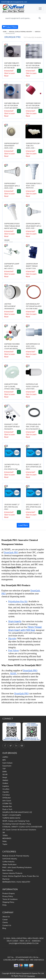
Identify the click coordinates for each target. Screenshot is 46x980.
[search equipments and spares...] (21, 18)
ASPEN (5, 757)
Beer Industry (8, 870)
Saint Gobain (7, 763)
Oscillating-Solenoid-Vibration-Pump (17, 824)
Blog (4, 928)
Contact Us (7, 925)
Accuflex (6, 789)
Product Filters (10, 27)
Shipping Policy (8, 902)
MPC (4, 760)
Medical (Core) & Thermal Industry (21, 32)
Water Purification (9, 865)
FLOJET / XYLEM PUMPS (12, 815)
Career (5, 920)
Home (5, 32)
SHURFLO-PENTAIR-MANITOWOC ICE (17, 812)
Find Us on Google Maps (24, 951)
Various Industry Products (12, 873)
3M (4, 833)
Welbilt (5, 780)
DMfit (5, 772)
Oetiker (5, 783)
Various (38, 32)
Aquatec (6, 792)
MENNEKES (7, 838)
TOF (4, 769)
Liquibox (6, 786)
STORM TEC (7, 804)
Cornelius (6, 795)
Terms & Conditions (10, 899)
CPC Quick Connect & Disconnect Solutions (19, 830)
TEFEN (5, 835)
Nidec (5, 841)
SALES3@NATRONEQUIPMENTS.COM (24, 943)
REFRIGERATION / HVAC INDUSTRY (16, 882)
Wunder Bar (7, 806)
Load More (23, 525)
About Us (6, 917)
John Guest (7, 801)
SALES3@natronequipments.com (14, 2)
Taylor (5, 844)
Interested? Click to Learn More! (10, 73)
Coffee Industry (8, 862)
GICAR (5, 775)
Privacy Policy (8, 896)
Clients (5, 922)
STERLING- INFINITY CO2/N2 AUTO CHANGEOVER (22, 827)
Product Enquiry (9, 893)
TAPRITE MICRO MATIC (11, 818)
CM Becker (7, 798)
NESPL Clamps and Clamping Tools (16, 821)
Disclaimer (31, 976)
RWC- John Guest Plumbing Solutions (17, 867)
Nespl (5, 777)
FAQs (5, 905)
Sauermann (7, 766)
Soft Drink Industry (10, 859)
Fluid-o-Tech (7, 809)
